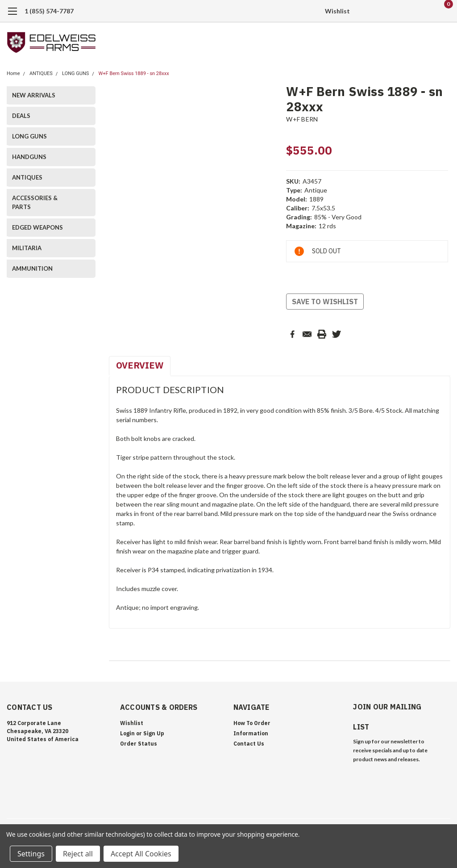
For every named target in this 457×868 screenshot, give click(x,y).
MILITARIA (27, 248)
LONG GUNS (75, 73)
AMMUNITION (32, 268)
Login (127, 733)
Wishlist (337, 11)
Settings (31, 854)
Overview (140, 365)
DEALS (21, 116)
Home (13, 73)
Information (251, 733)
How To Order (252, 723)
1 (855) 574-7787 (49, 11)
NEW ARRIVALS (34, 95)
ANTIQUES (41, 73)
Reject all (78, 854)
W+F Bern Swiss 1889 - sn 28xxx (134, 73)
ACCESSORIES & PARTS (35, 202)
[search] (398, 11)
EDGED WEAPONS (37, 227)
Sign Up (154, 733)
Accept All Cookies (141, 854)
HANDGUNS (29, 157)
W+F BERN (302, 119)
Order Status (139, 744)
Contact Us (249, 744)
